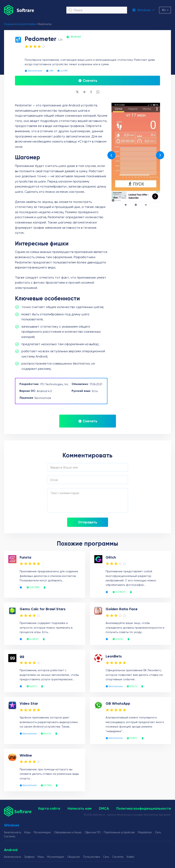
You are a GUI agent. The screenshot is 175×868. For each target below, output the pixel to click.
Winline (26, 755)
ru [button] (164, 10)
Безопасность (13, 832)
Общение (74, 857)
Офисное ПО (93, 832)
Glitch (111, 557)
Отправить (88, 522)
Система (10, 836)
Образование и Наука (68, 832)
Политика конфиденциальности (144, 808)
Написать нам (80, 808)
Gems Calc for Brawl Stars (43, 609)
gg (22, 656)
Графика (29, 857)
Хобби (32, 24)
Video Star (29, 703)
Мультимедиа (42, 832)
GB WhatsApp (118, 703)
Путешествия (92, 857)
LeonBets (114, 656)
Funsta (25, 557)
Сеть (158, 832)
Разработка (145, 832)
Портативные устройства (119, 832)
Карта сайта (49, 808)
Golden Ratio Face (122, 609)
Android (21, 24)
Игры (27, 832)
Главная (9, 24)
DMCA (104, 808)
